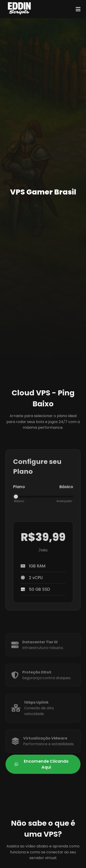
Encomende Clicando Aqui (42, 764)
